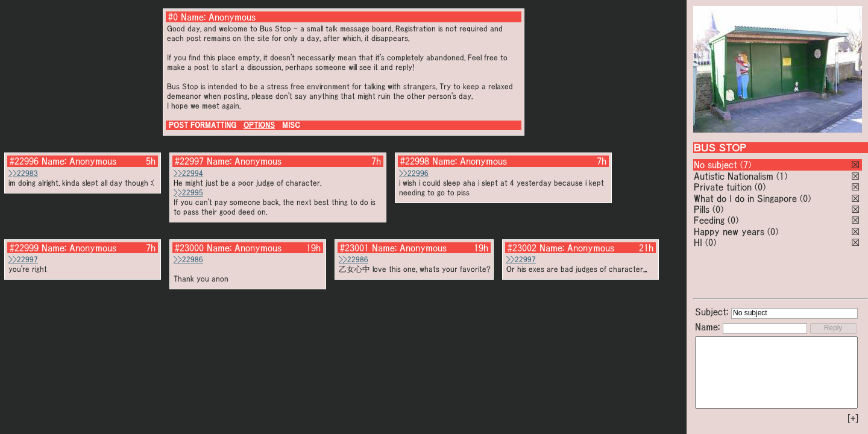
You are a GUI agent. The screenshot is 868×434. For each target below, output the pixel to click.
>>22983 (23, 173)
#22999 (24, 248)
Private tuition (723, 187)
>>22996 (414, 173)
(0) (760, 187)
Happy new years (729, 231)
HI (698, 242)
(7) (746, 165)
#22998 (415, 161)
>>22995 (188, 193)
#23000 (189, 248)
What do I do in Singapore (745, 198)
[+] (853, 418)
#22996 (24, 161)
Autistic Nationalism (734, 176)
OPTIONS (259, 125)
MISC (291, 125)
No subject (717, 165)
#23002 (522, 248)
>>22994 (188, 173)
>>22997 (23, 259)
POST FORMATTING (203, 125)
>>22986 (188, 259)
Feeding (709, 220)
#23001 (354, 248)
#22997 (189, 161)
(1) (782, 176)
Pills (702, 209)
